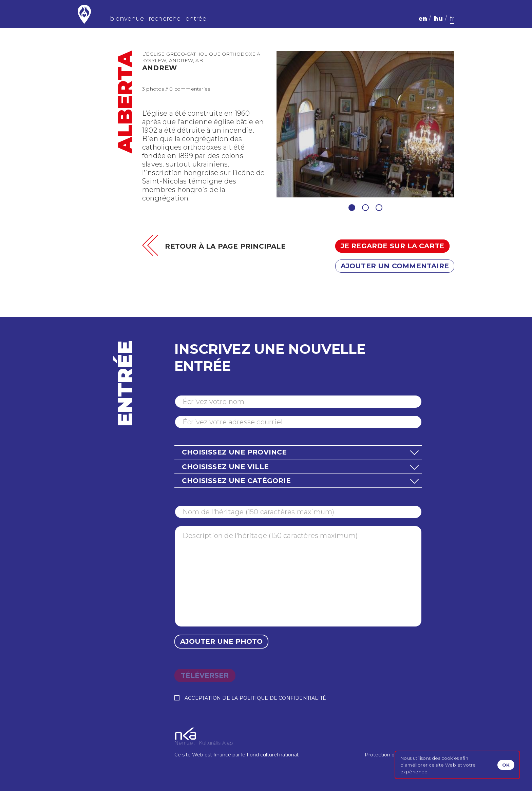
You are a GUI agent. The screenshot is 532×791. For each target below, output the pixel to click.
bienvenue (127, 19)
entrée (196, 19)
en (423, 19)
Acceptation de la (250, 698)
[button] (298, 452)
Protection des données (393, 755)
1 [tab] (352, 208)
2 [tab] (365, 208)
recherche (165, 19)
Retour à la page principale (225, 246)
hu (438, 19)
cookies (450, 758)
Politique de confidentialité (283, 698)
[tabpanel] (366, 124)
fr (452, 19)
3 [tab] (379, 208)
